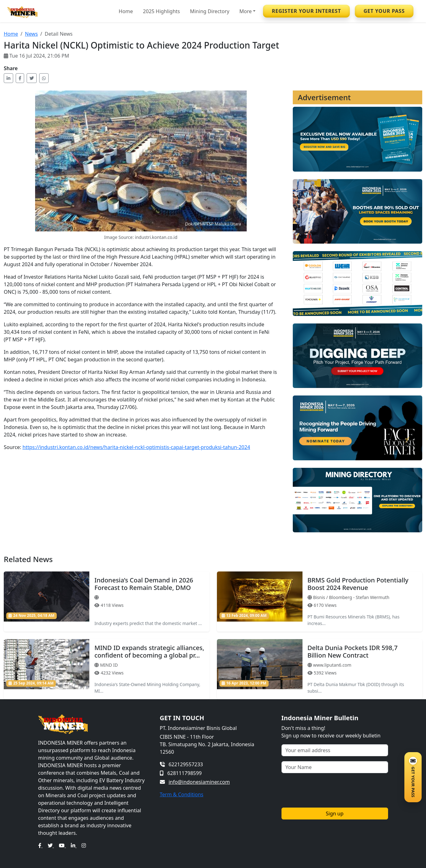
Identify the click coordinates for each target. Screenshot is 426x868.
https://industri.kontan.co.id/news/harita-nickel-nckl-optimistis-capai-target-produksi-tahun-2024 (136, 447)
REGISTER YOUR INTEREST (306, 11)
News (31, 34)
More (246, 11)
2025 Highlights (161, 11)
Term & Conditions (182, 794)
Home (126, 11)
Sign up (335, 814)
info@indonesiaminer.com (199, 782)
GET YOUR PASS (384, 11)
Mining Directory (210, 11)
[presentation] (329, 790)
